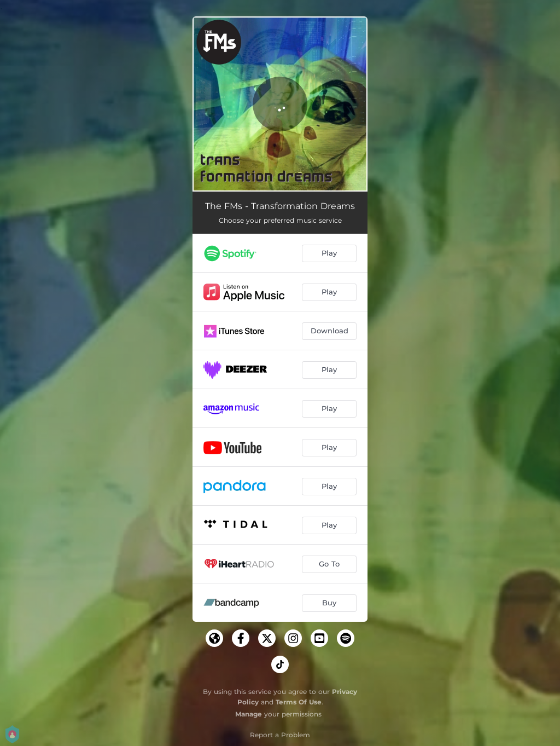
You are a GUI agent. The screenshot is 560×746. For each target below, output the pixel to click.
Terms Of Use (299, 702)
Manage (249, 714)
